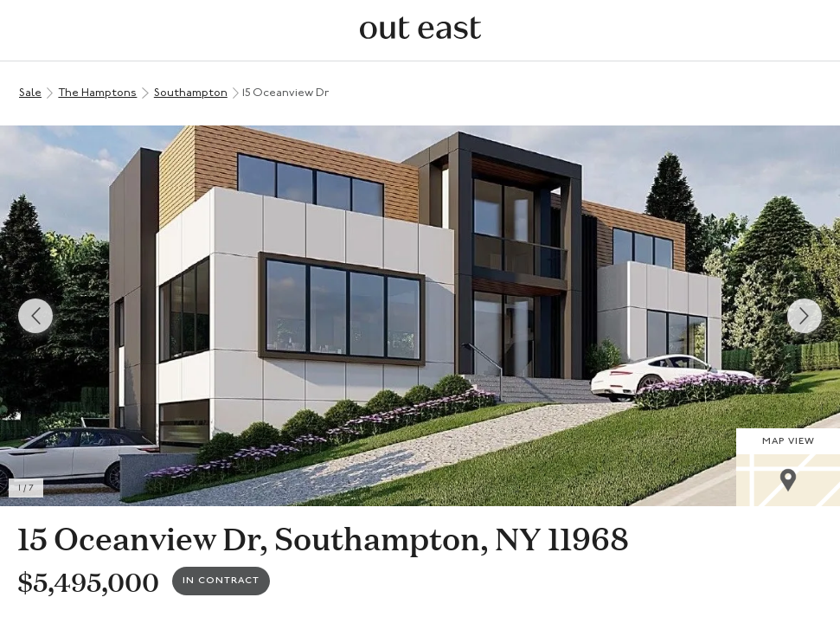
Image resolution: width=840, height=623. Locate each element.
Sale (30, 93)
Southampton (191, 93)
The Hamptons (97, 93)
